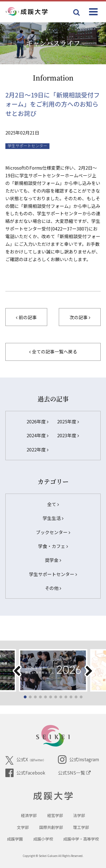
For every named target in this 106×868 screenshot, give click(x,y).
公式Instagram (78, 760)
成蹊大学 (53, 796)
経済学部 (29, 815)
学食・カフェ (53, 546)
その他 (53, 588)
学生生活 (53, 518)
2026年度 (37, 422)
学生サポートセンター (53, 574)
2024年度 (37, 435)
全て (53, 504)
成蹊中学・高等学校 (81, 839)
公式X (26, 760)
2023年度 (68, 435)
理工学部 (81, 827)
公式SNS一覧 (74, 773)
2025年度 (68, 422)
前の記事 (26, 317)
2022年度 (37, 450)
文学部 (23, 827)
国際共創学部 (51, 827)
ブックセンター (53, 532)
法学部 (79, 815)
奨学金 (53, 560)
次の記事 (80, 317)
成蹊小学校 (43, 839)
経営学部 (55, 815)
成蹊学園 (15, 839)
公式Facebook (25, 773)
